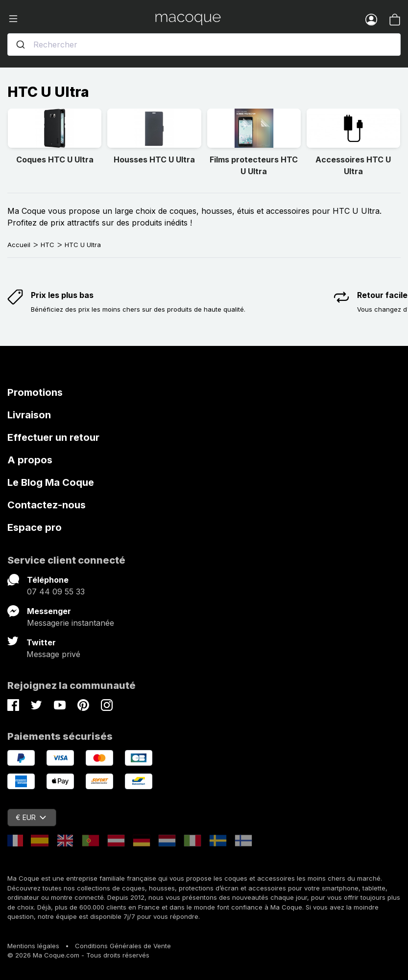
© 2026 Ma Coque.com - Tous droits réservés (78, 955)
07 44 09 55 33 (56, 592)
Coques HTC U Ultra (55, 160)
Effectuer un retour (53, 437)
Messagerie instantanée (71, 623)
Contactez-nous (47, 505)
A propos (30, 460)
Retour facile (382, 295)
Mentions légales (33, 946)
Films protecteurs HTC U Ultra (254, 165)
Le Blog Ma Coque (51, 482)
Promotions (35, 392)
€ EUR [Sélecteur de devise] (31, 817)
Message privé (53, 654)
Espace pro (35, 527)
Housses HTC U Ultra (154, 160)
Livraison (29, 415)
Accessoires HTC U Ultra (353, 165)
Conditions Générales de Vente (123, 946)
